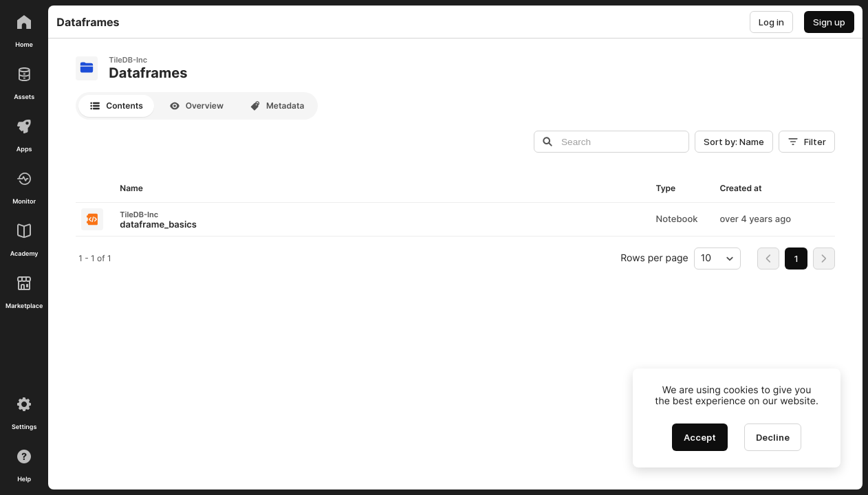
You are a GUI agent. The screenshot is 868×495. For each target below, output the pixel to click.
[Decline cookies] (773, 437)
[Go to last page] (824, 258)
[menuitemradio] (796, 258)
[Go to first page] (768, 258)
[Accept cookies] (700, 437)
